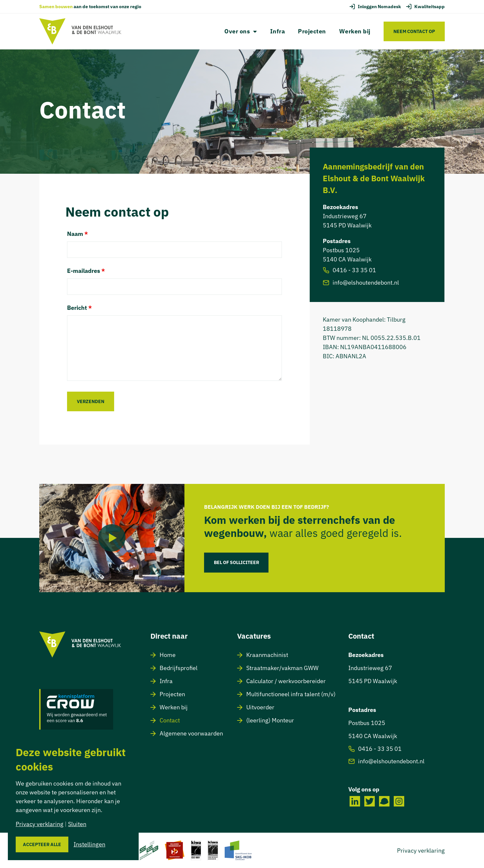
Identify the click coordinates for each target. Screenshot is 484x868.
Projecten (312, 31)
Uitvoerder (260, 707)
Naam (78, 234)
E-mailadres (86, 271)
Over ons (241, 31)
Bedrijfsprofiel (179, 668)
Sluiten (77, 824)
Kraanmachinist (267, 655)
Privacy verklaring (421, 850)
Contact (170, 720)
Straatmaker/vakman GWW (282, 668)
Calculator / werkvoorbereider (286, 681)
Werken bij (355, 31)
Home (168, 655)
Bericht (79, 308)
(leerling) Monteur (270, 720)
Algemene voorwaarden (191, 733)
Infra (278, 31)
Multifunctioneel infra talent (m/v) (291, 694)
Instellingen (89, 844)
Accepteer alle (42, 844)
